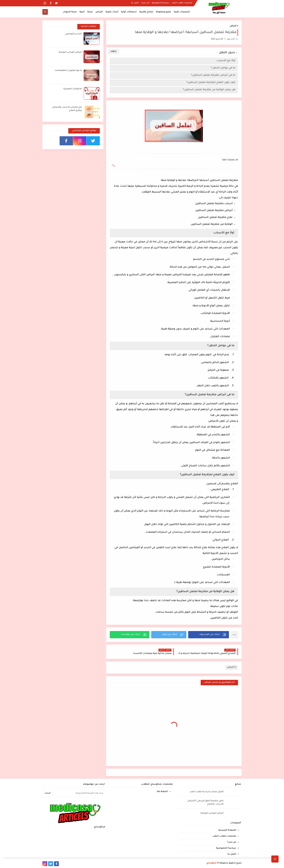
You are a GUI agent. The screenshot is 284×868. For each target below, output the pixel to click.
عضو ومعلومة (164, 12)
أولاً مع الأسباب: (226, 61)
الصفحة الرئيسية (227, 830)
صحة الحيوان (70, 12)
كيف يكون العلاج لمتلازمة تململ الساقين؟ (211, 82)
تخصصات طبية (182, 12)
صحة (90, 12)
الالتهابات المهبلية (73, 89)
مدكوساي (212, 863)
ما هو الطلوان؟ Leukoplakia (68, 71)
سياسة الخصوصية (160, 3)
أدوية (82, 12)
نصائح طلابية (146, 12)
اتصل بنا (135, 3)
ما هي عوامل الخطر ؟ (223, 68)
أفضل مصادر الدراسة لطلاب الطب (206, 792)
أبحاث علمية (112, 12)
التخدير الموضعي (73, 34)
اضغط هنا (162, 792)
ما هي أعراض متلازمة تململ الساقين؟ (213, 75)
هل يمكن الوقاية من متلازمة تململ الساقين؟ (209, 90)
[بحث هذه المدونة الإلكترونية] (79, 793)
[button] (209, 635)
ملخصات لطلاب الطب (182, 3)
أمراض (99, 12)
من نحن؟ (145, 3)
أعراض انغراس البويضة (70, 52)
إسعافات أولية (129, 12)
